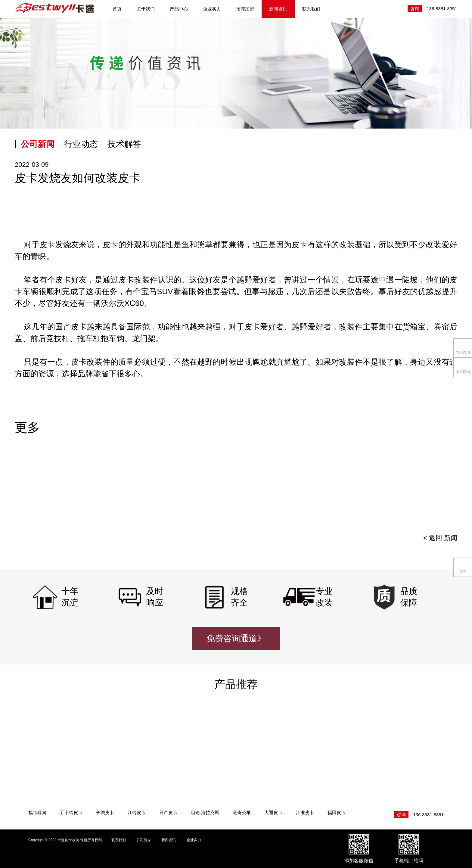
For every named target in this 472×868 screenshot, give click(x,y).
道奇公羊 (242, 812)
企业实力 (212, 9)
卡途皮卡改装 (55, 8)
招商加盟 (245, 9)
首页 (117, 9)
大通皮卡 (273, 812)
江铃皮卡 (137, 812)
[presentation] (443, 488)
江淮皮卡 (305, 812)
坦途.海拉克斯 (205, 812)
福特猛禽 (37, 812)
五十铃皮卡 (71, 812)
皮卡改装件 (91, 362)
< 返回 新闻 (440, 538)
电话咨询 (463, 348)
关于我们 (146, 9)
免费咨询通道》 (236, 638)
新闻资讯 (278, 9)
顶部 (463, 567)
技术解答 (124, 144)
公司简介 (144, 840)
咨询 (415, 9)
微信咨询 (463, 367)
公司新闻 (38, 144)
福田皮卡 (337, 812)
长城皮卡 (105, 812)
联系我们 (311, 9)
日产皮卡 (168, 812)
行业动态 (81, 144)
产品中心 (179, 9)
